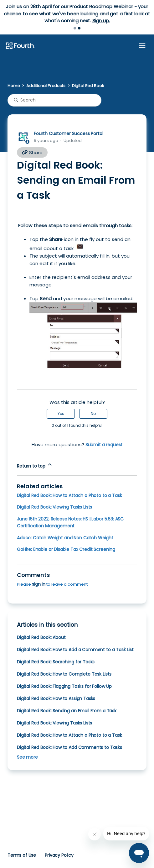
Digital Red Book (88, 86)
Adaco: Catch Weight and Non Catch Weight (65, 538)
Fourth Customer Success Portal (68, 133)
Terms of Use (22, 855)
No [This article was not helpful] (93, 413)
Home (14, 86)
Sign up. (101, 21)
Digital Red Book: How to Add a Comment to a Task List (75, 650)
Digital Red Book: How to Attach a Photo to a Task (69, 495)
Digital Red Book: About (41, 637)
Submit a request (104, 445)
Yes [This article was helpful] (61, 413)
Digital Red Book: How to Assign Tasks (56, 698)
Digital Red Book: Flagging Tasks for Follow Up (64, 686)
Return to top (35, 465)
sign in (39, 584)
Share (32, 152)
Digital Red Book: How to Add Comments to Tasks (69, 747)
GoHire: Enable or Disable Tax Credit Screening (66, 549)
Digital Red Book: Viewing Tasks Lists (54, 507)
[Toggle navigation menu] (142, 46)
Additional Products (46, 86)
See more (27, 757)
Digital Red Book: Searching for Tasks (56, 662)
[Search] (54, 100)
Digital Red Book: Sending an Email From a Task (67, 711)
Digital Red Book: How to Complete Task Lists (64, 674)
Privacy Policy (59, 855)
